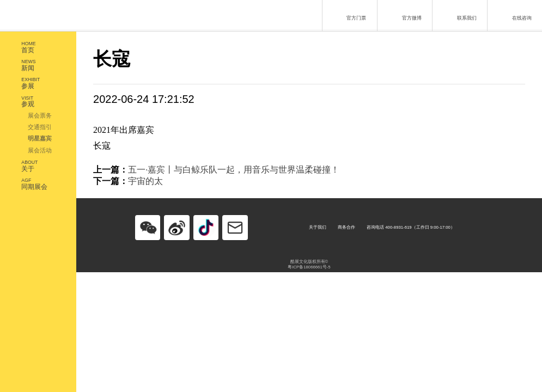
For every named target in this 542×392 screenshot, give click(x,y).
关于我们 (318, 227)
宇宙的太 (145, 181)
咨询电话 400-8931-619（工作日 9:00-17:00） (411, 227)
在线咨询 (513, 15)
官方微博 (403, 15)
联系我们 (458, 15)
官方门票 (348, 15)
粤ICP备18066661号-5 (309, 267)
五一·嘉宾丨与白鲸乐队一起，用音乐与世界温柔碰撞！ (234, 170)
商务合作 (346, 227)
